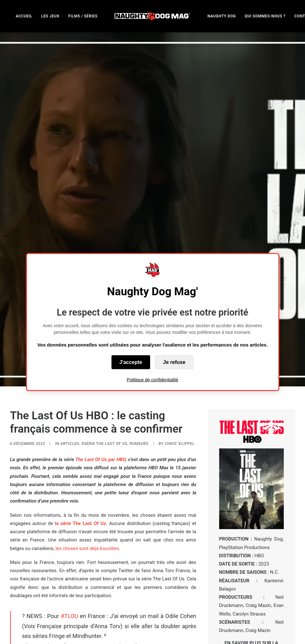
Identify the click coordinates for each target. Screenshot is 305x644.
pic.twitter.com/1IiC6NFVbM (145, 593)
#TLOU (70, 548)
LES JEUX (50, 16)
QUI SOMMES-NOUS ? (265, 16)
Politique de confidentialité (152, 380)
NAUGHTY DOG (222, 16)
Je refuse (174, 362)
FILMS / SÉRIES (83, 16)
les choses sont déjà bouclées (87, 480)
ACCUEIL (24, 16)
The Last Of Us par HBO (100, 391)
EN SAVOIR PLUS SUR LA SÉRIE (251, 578)
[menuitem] (24, 16)
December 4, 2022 (155, 609)
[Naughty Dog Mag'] (152, 16)
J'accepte (131, 362)
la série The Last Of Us (80, 455)
